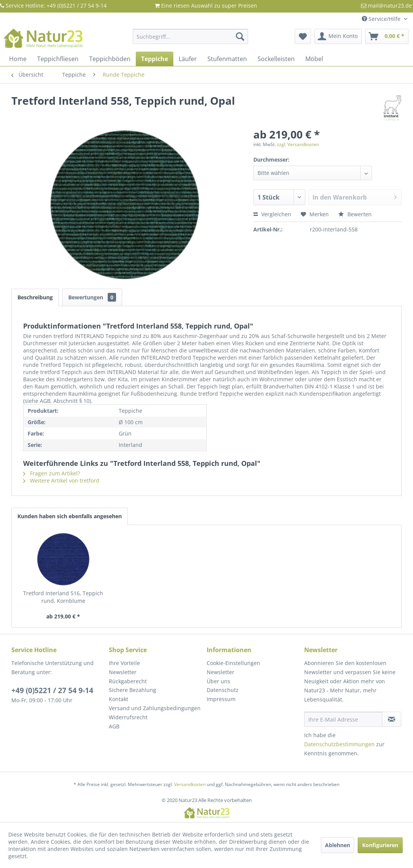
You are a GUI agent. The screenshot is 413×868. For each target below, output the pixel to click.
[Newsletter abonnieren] (392, 719)
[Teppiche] (155, 59)
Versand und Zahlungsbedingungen (155, 708)
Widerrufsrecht (128, 717)
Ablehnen (338, 845)
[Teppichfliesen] (58, 59)
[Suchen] (240, 36)
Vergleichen (272, 214)
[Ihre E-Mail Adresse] (343, 719)
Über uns (218, 681)
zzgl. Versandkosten (298, 144)
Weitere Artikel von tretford (61, 480)
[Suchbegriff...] (191, 36)
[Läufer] (188, 59)
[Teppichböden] (110, 59)
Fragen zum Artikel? (52, 473)
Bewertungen (92, 297)
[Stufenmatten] (227, 59)
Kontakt (119, 699)
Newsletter (123, 672)
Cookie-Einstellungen (233, 663)
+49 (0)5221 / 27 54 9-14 (52, 690)
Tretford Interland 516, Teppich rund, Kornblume (63, 597)
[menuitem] (191, 36)
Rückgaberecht (128, 681)
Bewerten (355, 214)
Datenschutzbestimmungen (339, 744)
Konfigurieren (380, 845)
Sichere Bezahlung (133, 690)
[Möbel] (314, 59)
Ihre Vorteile (124, 663)
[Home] (18, 59)
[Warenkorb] (387, 36)
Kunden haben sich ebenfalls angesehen (70, 516)
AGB (114, 726)
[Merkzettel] (303, 36)
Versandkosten (190, 784)
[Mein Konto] (338, 36)
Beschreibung (35, 297)
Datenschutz (223, 690)
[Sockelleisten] (276, 59)
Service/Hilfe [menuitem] (382, 19)
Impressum (221, 699)
